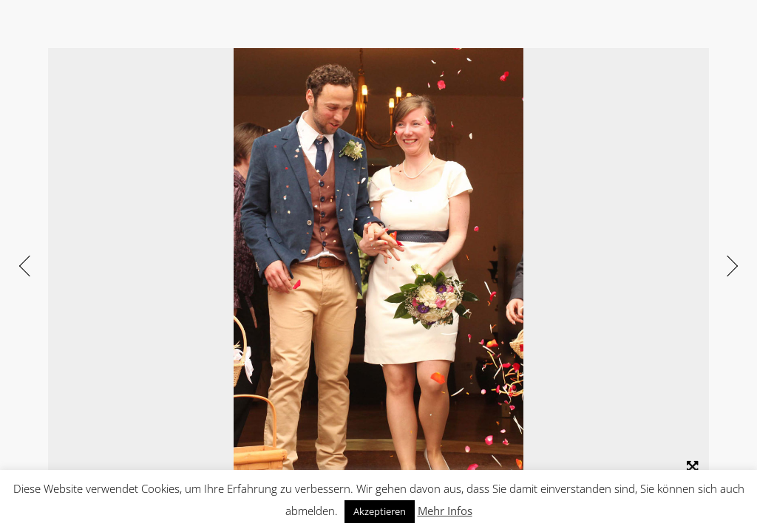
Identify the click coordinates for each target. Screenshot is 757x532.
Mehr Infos (445, 511)
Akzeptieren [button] (380, 511)
